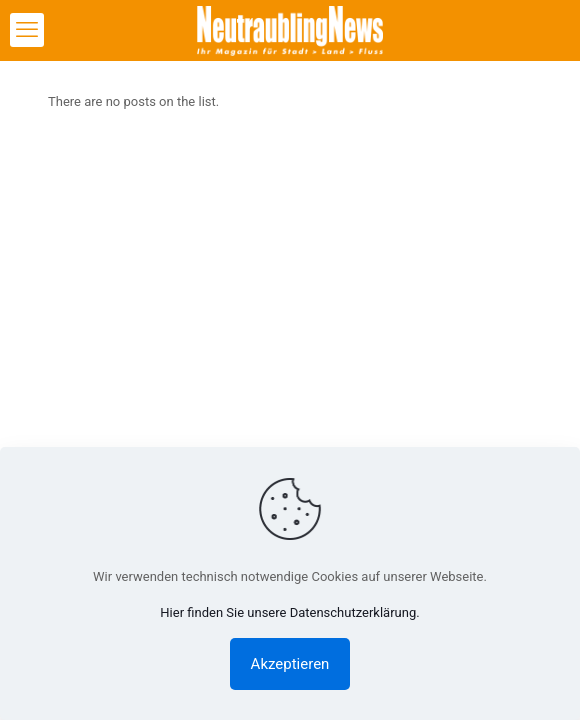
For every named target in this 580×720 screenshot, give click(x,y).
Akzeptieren (290, 664)
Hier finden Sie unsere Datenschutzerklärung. (289, 612)
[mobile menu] (27, 30)
